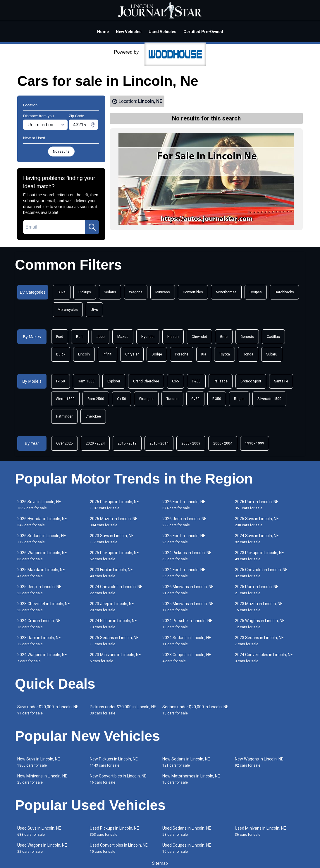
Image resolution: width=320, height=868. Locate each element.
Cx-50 (122, 399)
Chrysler (132, 354)
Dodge (157, 354)
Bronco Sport (251, 381)
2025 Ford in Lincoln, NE (184, 539)
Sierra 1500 (65, 399)
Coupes (256, 292)
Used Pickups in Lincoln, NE (114, 831)
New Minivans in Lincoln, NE (42, 779)
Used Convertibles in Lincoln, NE (119, 848)
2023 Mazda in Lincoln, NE (259, 607)
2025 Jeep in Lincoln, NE (39, 590)
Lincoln (84, 354)
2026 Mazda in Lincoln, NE (114, 522)
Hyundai (148, 337)
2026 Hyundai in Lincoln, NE (42, 522)
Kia (204, 354)
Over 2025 (64, 443)
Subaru (272, 354)
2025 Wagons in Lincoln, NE (260, 624)
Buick (61, 354)
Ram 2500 (96, 399)
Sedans (110, 292)
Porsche (182, 354)
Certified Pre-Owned (203, 32)
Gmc (224, 337)
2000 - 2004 (223, 443)
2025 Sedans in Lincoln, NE (114, 641)
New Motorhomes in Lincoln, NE (191, 779)
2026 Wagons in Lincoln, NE (42, 556)
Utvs (94, 310)
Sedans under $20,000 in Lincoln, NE (195, 710)
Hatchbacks (284, 292)
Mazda (123, 337)
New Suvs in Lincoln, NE (39, 762)
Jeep (100, 337)
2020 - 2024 (95, 443)
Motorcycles (68, 310)
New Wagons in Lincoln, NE (259, 762)
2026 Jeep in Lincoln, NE (184, 522)
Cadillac (273, 337)
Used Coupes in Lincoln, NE (187, 848)
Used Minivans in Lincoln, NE (260, 831)
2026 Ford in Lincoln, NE (184, 505)
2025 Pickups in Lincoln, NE (114, 556)
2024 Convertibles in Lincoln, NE (264, 658)
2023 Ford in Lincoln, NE (111, 573)
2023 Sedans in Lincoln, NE (259, 641)
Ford (60, 337)
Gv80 (195, 399)
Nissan (173, 337)
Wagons (136, 292)
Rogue (239, 399)
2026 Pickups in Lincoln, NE (114, 505)
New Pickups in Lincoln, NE (114, 762)
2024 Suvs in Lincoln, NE (257, 539)
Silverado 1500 (269, 399)
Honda (248, 354)
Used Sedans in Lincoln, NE (187, 831)
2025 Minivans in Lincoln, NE (188, 607)
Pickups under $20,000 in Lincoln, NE (123, 710)
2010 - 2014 (159, 443)
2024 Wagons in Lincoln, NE (42, 658)
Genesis (247, 337)
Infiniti (107, 354)
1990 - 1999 (255, 443)
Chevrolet (199, 337)
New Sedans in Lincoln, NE (186, 762)
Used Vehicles (162, 32)
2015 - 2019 (127, 443)
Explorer (114, 381)
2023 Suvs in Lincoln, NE (112, 539)
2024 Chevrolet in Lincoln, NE (116, 590)
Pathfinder (64, 416)
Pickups (85, 292)
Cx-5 (176, 381)
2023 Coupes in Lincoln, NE (187, 658)
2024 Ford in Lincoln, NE (184, 573)
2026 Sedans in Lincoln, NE (42, 539)
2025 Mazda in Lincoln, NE (41, 573)
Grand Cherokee (146, 381)
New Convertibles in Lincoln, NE (118, 779)
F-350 (217, 399)
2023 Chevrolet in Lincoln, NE (44, 607)
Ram (80, 337)
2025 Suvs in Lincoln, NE (257, 522)
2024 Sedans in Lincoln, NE (187, 641)
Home (103, 32)
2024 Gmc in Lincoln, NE (39, 624)
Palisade (221, 381)
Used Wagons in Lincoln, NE (42, 848)
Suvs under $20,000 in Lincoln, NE (48, 710)
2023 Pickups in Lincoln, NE (259, 556)
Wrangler (146, 399)
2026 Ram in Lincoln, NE (257, 505)
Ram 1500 (86, 381)
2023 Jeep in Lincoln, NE (112, 607)
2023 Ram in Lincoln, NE (39, 641)
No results (61, 152)
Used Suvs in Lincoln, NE (39, 831)
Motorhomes (226, 292)
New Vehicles (129, 32)
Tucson (172, 399)
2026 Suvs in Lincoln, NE (39, 505)
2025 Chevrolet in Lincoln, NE (261, 573)
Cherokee (93, 416)
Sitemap (160, 863)
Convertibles (193, 292)
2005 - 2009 (191, 443)
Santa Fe (281, 381)
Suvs (62, 292)
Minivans (163, 292)
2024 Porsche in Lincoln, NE (187, 624)
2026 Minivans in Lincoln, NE (188, 590)
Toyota (224, 354)
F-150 (61, 381)
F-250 (196, 381)
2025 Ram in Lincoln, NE (257, 590)
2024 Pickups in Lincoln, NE (187, 556)
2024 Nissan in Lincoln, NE (113, 624)
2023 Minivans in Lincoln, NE (115, 658)
